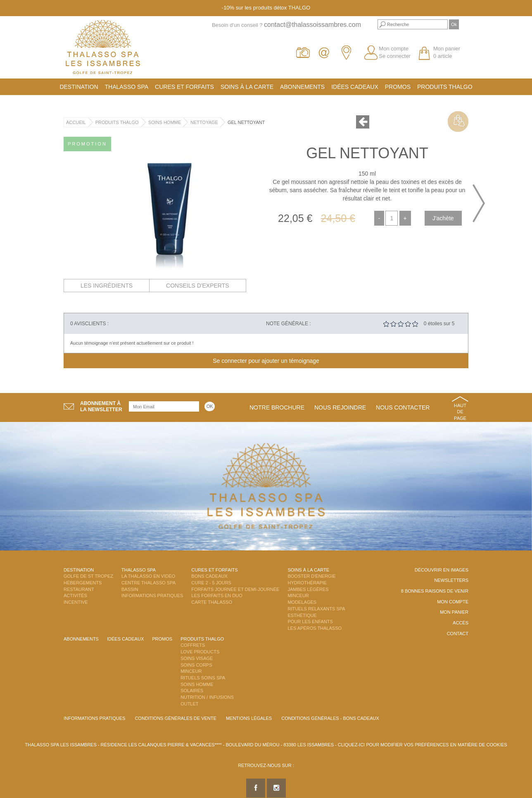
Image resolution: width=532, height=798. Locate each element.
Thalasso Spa (127, 87)
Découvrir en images (442, 570)
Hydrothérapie (307, 583)
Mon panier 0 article (447, 52)
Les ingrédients (107, 286)
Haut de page (460, 412)
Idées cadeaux (355, 87)
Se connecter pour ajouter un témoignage (266, 361)
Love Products (200, 652)
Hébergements (83, 583)
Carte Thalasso (212, 602)
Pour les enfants (310, 622)
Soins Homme (165, 122)
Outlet (189, 704)
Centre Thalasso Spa (148, 583)
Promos (398, 87)
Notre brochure (277, 407)
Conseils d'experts (198, 286)
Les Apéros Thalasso (315, 628)
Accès (461, 623)
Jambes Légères (308, 589)
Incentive (76, 602)
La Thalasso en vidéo (148, 576)
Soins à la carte (247, 87)
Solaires (192, 691)
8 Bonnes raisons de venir (435, 591)
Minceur (298, 596)
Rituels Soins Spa (203, 678)
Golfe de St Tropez (88, 576)
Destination (79, 87)
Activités (75, 596)
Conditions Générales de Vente (175, 718)
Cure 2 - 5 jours (211, 583)
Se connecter (395, 56)
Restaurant (79, 589)
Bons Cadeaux (209, 576)
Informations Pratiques (152, 596)
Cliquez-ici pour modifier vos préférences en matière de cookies (423, 745)
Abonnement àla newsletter (101, 406)
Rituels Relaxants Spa (316, 609)
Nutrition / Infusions (207, 697)
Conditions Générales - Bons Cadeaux (330, 718)
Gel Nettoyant (246, 122)
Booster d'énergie (311, 576)
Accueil (76, 122)
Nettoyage (204, 122)
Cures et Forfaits (184, 87)
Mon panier (454, 612)
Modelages (302, 602)
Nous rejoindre (340, 407)
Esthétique (302, 615)
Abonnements (302, 87)
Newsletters (451, 580)
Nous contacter (403, 407)
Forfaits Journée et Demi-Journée (235, 589)
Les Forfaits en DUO (217, 596)
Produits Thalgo (445, 87)
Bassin (130, 589)
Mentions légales (249, 718)
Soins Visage (197, 658)
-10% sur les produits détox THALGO (266, 8)
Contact (458, 634)
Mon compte (394, 49)
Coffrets (193, 645)
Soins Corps (196, 665)
